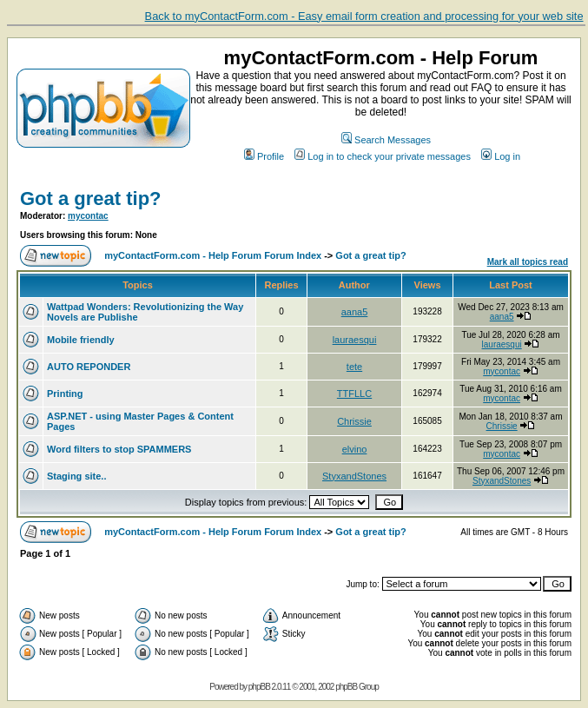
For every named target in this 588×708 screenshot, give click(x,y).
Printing (65, 394)
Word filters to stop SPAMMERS (119, 449)
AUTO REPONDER (89, 367)
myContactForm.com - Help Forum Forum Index (213, 255)
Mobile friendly (81, 340)
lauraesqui (355, 340)
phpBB (259, 687)
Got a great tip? (91, 199)
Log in (501, 156)
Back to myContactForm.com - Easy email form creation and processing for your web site (364, 16)
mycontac (88, 216)
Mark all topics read (528, 262)
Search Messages (386, 140)
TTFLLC (354, 394)
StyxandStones (354, 476)
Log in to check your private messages (383, 156)
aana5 (355, 312)
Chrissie (354, 421)
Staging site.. (76, 476)
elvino (355, 449)
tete (354, 367)
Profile (264, 156)
